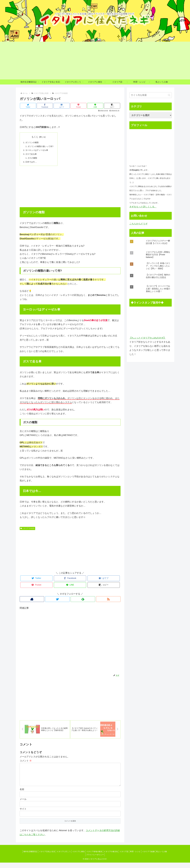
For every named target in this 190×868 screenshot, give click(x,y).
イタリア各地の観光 (94, 857)
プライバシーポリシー (95, 860)
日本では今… (32, 163)
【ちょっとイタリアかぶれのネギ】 (148, 338)
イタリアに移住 (77, 857)
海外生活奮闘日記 (26, 857)
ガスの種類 (33, 159)
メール (23, 805)
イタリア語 (126, 857)
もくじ (36, 137)
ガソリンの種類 (33, 143)
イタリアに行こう (61, 857)
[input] (151, 95)
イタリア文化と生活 (43, 857)
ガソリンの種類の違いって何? (42, 147)
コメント (26, 762)
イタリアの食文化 (111, 857)
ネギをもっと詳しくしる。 (143, 207)
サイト (23, 814)
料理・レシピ (138, 857)
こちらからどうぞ (138, 224)
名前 (22, 795)
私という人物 (166, 857)
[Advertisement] (95, 61)
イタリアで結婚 (152, 857)
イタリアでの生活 (27, 530)
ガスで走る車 (32, 155)
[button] (112, 106)
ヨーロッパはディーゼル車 (38, 151)
